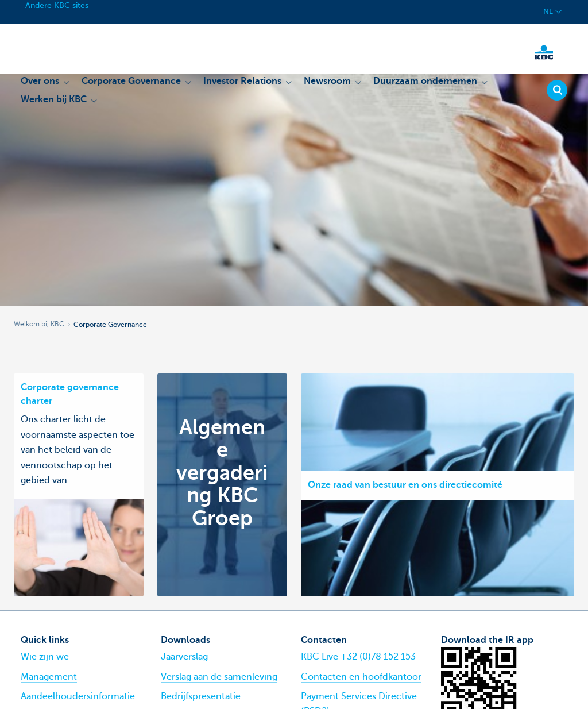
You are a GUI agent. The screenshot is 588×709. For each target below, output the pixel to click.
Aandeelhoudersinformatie (78, 696)
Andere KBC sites (57, 5)
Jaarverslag (184, 657)
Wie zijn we (45, 657)
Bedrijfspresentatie (201, 696)
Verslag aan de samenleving (219, 677)
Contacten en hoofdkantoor (361, 677)
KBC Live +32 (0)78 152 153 (358, 657)
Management (49, 677)
